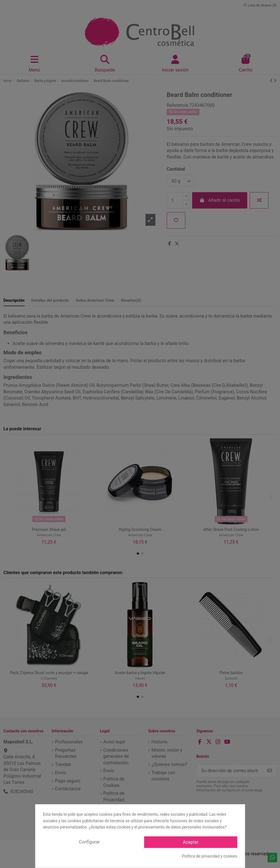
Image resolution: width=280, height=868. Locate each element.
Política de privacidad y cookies (210, 856)
